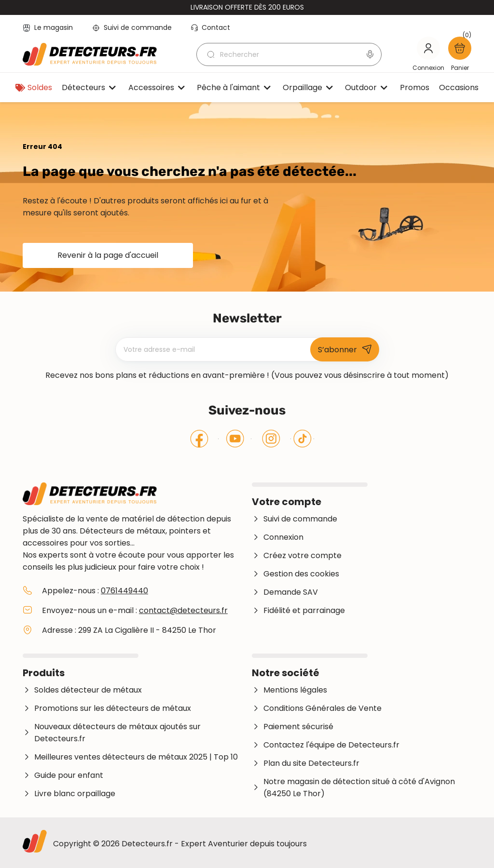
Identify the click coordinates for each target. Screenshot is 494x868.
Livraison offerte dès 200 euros (247, 7)
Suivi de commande (132, 27)
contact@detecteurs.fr (183, 610)
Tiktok (302, 439)
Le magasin (48, 27)
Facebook (199, 439)
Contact (211, 27)
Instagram (271, 439)
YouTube (235, 439)
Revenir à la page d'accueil (108, 255)
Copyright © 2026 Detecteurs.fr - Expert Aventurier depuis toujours (180, 844)
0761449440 (124, 591)
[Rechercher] (289, 54)
